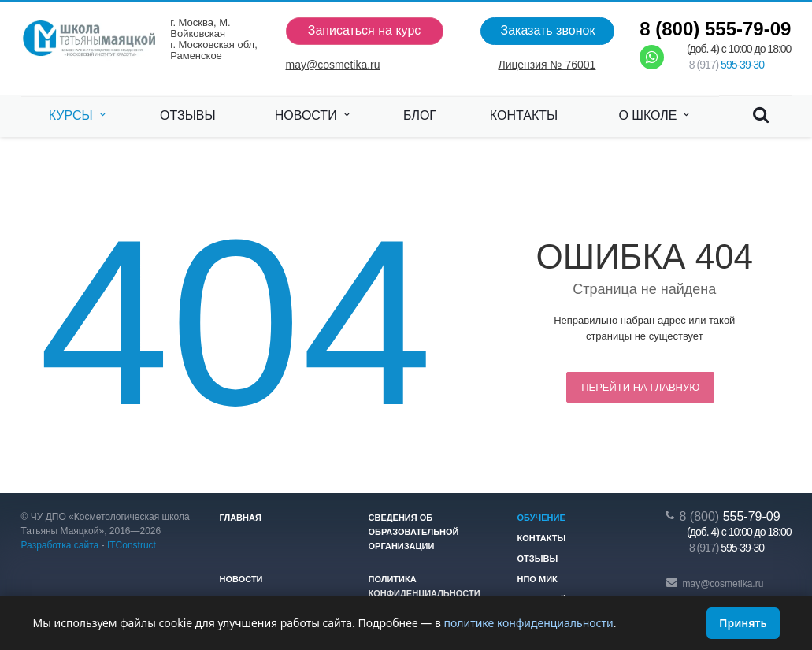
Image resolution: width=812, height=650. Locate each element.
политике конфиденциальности (528, 623)
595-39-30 (727, 65)
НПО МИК (538, 579)
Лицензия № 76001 (547, 65)
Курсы (77, 116)
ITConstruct (132, 545)
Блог (420, 115)
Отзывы (188, 115)
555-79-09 (715, 29)
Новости (312, 116)
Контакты (524, 115)
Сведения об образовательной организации (414, 532)
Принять (743, 623)
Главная (241, 518)
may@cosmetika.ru (333, 65)
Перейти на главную (640, 387)
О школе (653, 116)
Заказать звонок (547, 30)
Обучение (541, 518)
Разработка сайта (60, 545)
